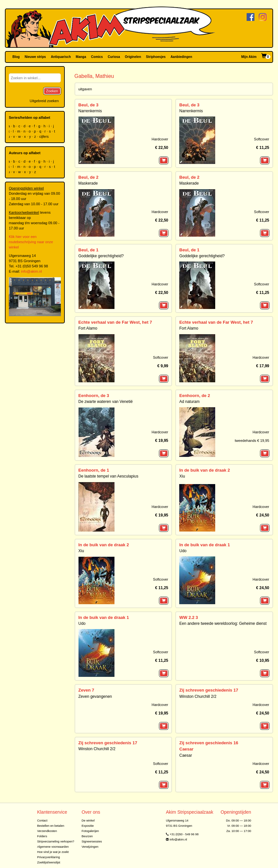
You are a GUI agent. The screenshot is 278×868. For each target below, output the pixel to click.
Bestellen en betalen (51, 826)
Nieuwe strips (35, 57)
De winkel (88, 821)
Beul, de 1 (88, 250)
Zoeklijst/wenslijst (49, 862)
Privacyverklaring (48, 857)
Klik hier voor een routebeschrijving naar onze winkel (31, 242)
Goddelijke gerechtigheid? (101, 256)
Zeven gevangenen (95, 696)
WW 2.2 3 (189, 617)
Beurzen (87, 836)
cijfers (44, 136)
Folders (42, 836)
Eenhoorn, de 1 (94, 470)
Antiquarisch (61, 57)
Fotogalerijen (90, 831)
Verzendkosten (47, 831)
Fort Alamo (88, 328)
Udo (183, 551)
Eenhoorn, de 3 (94, 396)
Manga (81, 57)
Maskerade (88, 183)
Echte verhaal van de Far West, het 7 (115, 322)
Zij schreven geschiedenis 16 (209, 743)
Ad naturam (189, 402)
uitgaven (85, 89)
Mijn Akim (249, 57)
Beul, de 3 (88, 105)
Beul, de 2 (88, 177)
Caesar (186, 749)
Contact (42, 821)
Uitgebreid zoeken (44, 101)
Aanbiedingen (181, 57)
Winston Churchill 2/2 (198, 696)
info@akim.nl (31, 271)
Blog (16, 57)
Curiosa (114, 57)
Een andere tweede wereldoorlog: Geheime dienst (223, 624)
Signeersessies (92, 841)
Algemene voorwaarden (53, 847)
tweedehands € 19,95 (252, 441)
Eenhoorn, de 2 (195, 396)
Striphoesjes (156, 57)
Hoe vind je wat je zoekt (53, 852)
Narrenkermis (90, 111)
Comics (97, 57)
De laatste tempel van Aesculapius (108, 476)
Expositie (87, 826)
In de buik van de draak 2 (205, 470)
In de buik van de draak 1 (205, 545)
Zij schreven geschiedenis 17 (209, 690)
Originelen (133, 57)
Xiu (182, 476)
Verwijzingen (90, 847)
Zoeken (52, 91)
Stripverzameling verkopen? (56, 841)
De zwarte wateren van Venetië (106, 402)
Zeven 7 (86, 690)
